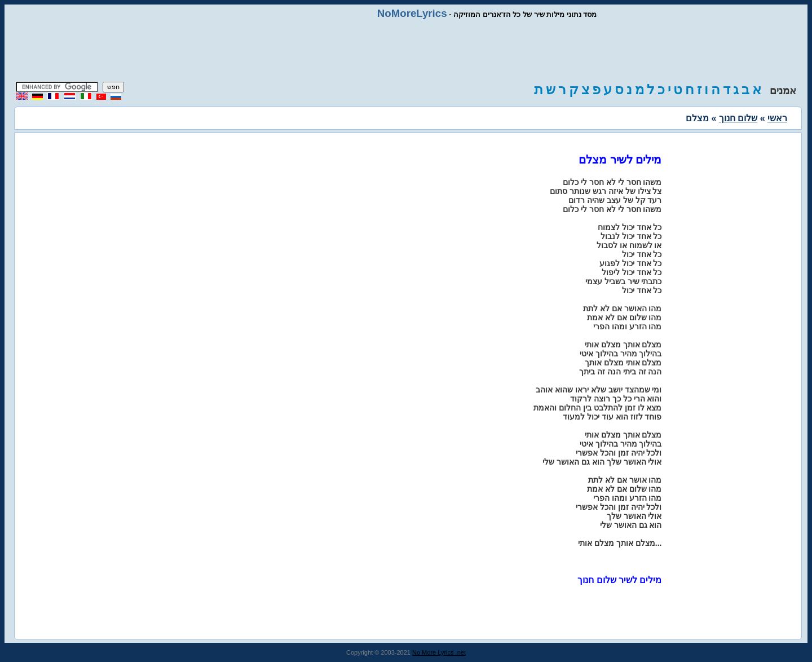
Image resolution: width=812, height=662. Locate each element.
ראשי (777, 118)
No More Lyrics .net (439, 652)
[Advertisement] (406, 51)
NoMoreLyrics (412, 13)
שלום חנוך (738, 118)
